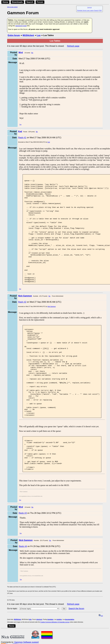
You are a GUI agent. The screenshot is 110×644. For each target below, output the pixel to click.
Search (30, 2)
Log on (89, 7)
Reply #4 (23, 592)
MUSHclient (28, 35)
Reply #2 (22, 323)
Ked (49, 142)
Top (20, 124)
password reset (21, 26)
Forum (40, 2)
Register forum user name (85, 10)
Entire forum (14, 35)
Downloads (17, 2)
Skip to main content (12, 7)
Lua (39, 35)
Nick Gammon (52, 328)
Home (5, 2)
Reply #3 (23, 559)
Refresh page (73, 46)
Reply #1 (22, 138)
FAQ (100, 10)
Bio (32, 53)
